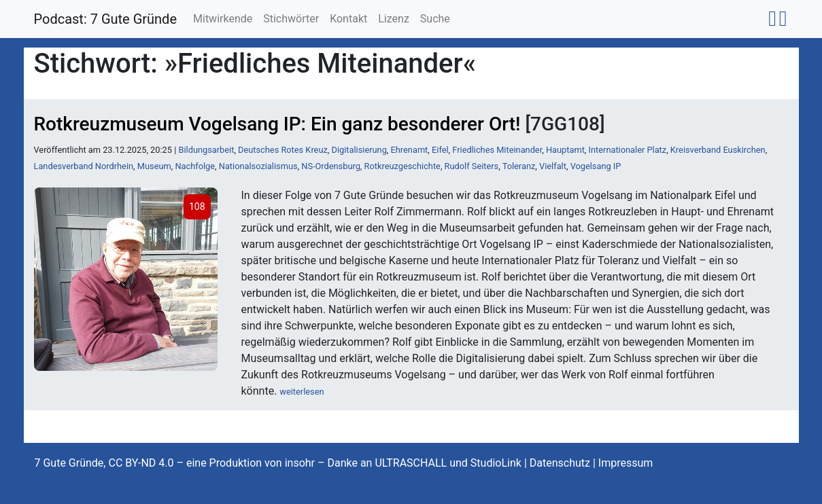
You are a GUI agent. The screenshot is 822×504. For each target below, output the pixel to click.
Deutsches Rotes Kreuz (283, 150)
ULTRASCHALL (411, 463)
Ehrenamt (410, 150)
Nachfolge (195, 166)
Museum (154, 166)
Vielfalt (553, 166)
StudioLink (496, 463)
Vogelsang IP (596, 166)
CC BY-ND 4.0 (141, 463)
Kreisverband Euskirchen (718, 150)
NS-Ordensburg (331, 166)
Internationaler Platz (628, 150)
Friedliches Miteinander (497, 150)
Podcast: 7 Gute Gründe (106, 19)
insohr (300, 463)
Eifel (440, 150)
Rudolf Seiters (472, 166)
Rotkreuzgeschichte (403, 166)
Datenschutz (560, 463)
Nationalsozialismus (258, 166)
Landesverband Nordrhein (84, 166)
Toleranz (519, 166)
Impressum (626, 463)
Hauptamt (565, 150)
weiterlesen (302, 392)
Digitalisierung (359, 150)
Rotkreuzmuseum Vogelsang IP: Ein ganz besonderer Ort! (277, 124)
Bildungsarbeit (206, 150)
